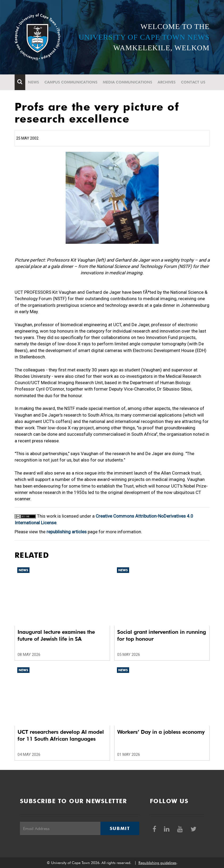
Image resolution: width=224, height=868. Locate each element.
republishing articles (67, 532)
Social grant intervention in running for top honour (162, 635)
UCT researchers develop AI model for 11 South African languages (61, 735)
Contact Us (193, 82)
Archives (167, 82)
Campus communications (71, 82)
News (33, 82)
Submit (120, 828)
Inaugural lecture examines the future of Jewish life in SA (56, 635)
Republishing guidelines (157, 863)
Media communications (128, 82)
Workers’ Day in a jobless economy (161, 732)
